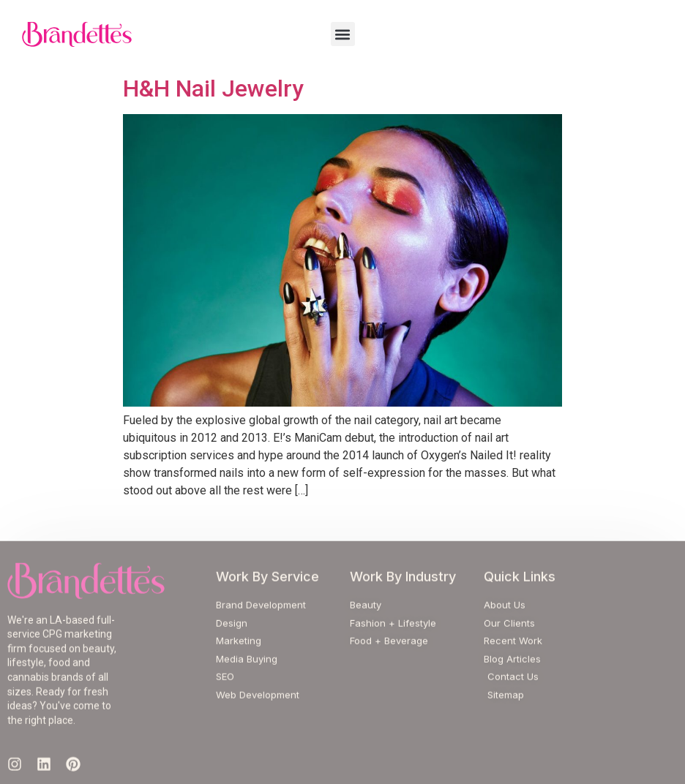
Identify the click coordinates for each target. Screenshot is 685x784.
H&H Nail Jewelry (213, 88)
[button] (343, 34)
